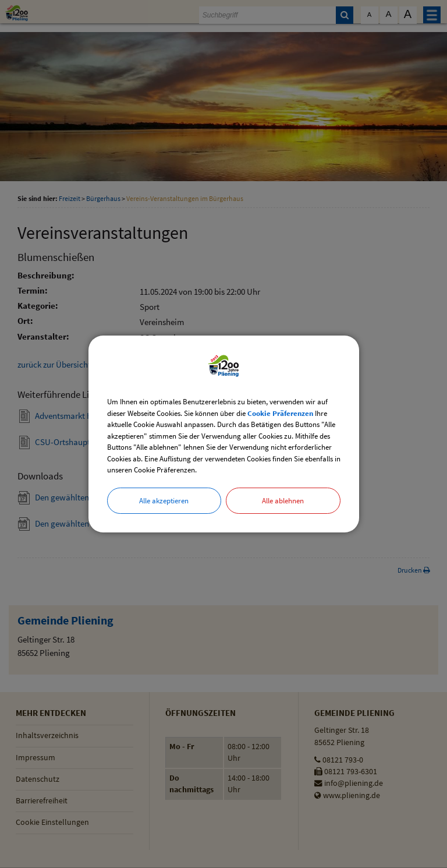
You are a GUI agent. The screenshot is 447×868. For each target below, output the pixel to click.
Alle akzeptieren (164, 501)
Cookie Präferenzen (280, 413)
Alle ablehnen (283, 501)
